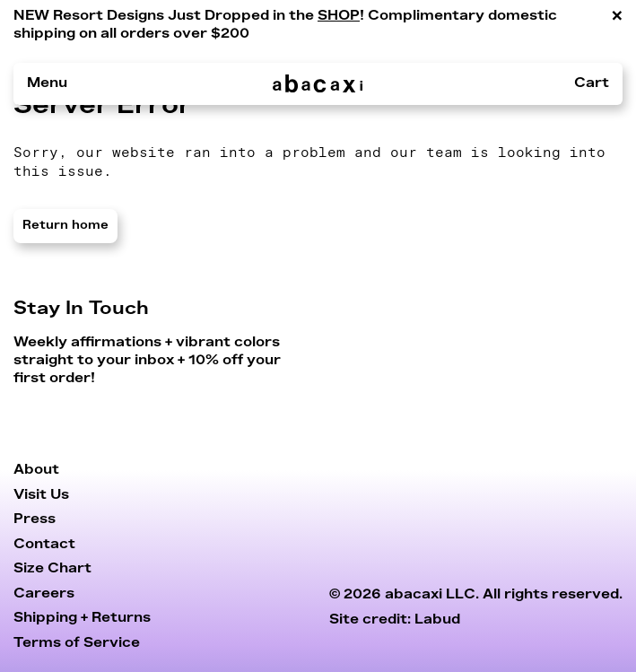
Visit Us (41, 495)
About (36, 470)
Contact (44, 544)
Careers (44, 593)
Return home (65, 226)
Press (35, 519)
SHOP (339, 15)
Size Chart (52, 568)
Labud (437, 620)
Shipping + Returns (82, 618)
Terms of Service (77, 643)
